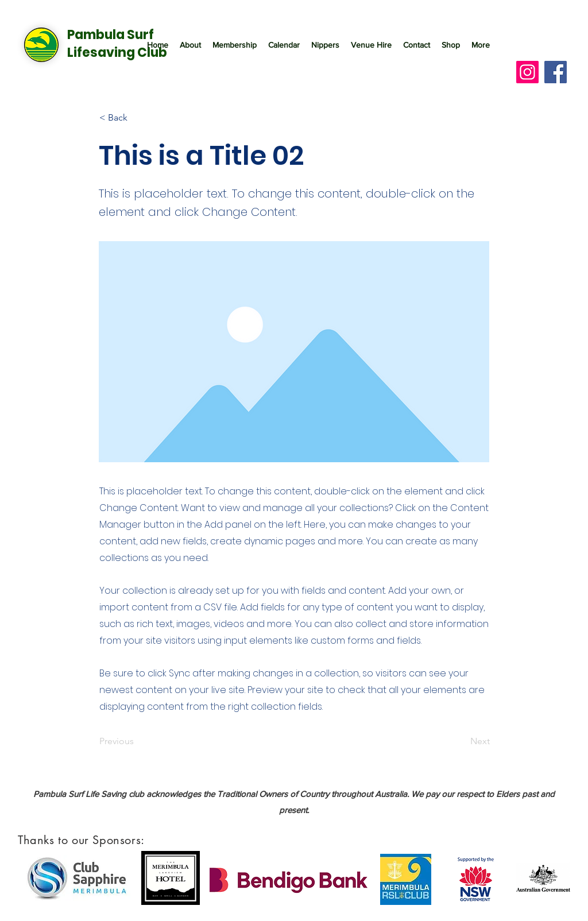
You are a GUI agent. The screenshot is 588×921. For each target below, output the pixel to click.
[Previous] (137, 742)
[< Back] (137, 118)
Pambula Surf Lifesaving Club (117, 44)
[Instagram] (527, 72)
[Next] (461, 742)
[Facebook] (556, 72)
